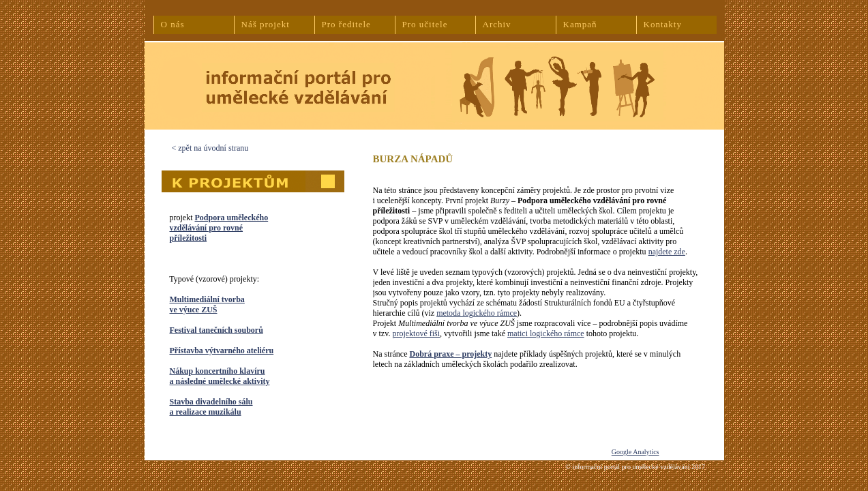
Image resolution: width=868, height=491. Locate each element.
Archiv (497, 24)
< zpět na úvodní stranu (210, 148)
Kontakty (663, 24)
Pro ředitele (346, 24)
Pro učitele (425, 24)
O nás (173, 24)
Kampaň (580, 24)
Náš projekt (266, 24)
